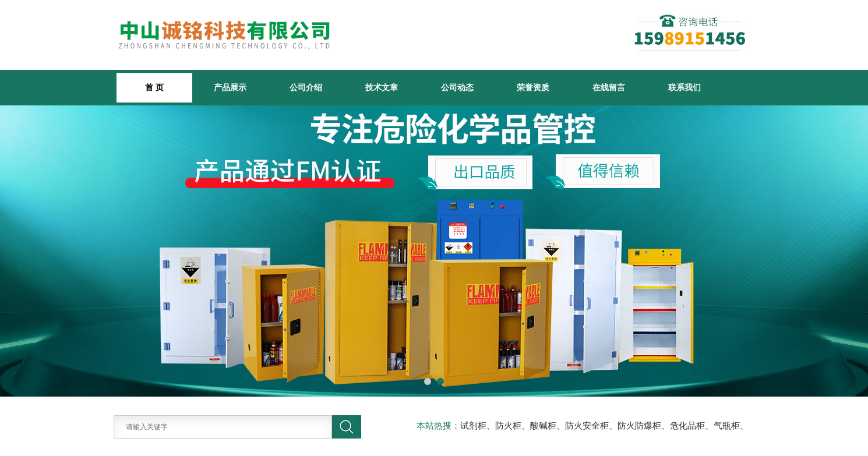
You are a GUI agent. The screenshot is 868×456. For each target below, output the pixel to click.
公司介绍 (306, 87)
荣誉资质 (533, 87)
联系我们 (684, 87)
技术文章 (382, 87)
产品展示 (230, 87)
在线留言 (609, 87)
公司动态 (457, 87)
